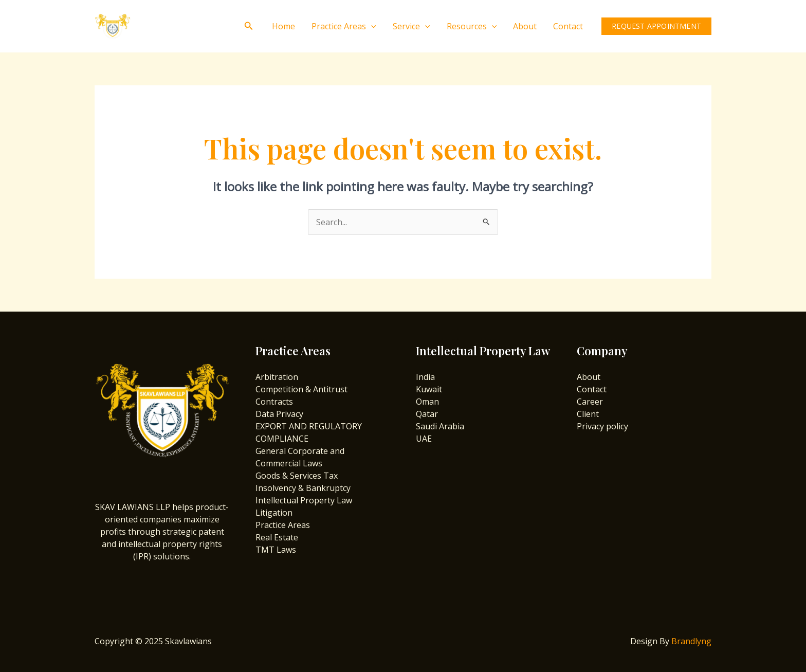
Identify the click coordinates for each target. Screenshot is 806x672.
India (425, 377)
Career (590, 402)
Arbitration (277, 377)
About (525, 26)
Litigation (274, 513)
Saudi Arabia (440, 426)
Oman (427, 402)
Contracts (274, 402)
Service (411, 26)
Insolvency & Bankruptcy (303, 488)
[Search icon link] (249, 26)
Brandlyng (691, 641)
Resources (472, 26)
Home (283, 26)
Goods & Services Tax (297, 476)
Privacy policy (602, 426)
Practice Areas (344, 26)
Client (588, 414)
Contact (568, 26)
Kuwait (429, 389)
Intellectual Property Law (304, 500)
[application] (371, 26)
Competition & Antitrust (301, 389)
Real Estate (277, 537)
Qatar (427, 414)
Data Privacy (279, 414)
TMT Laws (276, 550)
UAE (424, 439)
